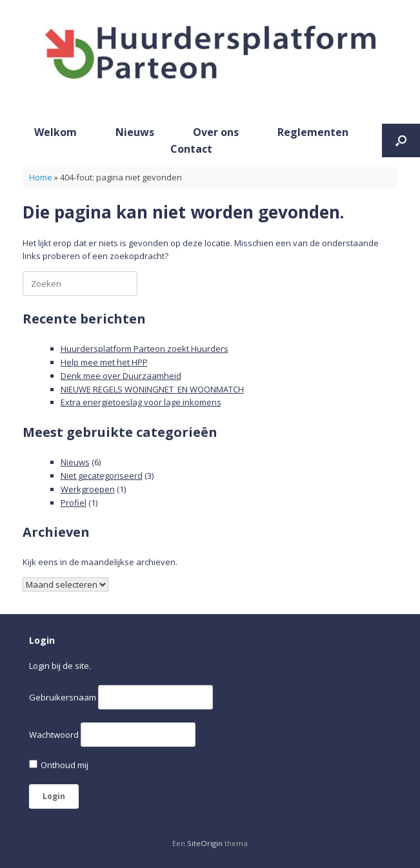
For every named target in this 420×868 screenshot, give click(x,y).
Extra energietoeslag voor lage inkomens (141, 402)
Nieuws (135, 132)
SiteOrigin (205, 843)
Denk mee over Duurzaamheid (121, 376)
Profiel (74, 503)
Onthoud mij (59, 765)
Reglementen (313, 132)
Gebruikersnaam (63, 697)
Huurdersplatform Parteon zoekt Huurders (145, 349)
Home (41, 177)
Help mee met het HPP (104, 362)
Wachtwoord (54, 735)
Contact (191, 149)
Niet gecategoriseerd (102, 476)
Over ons (216, 132)
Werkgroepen (88, 489)
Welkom (55, 132)
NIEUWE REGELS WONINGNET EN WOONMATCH (152, 389)
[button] (401, 140)
